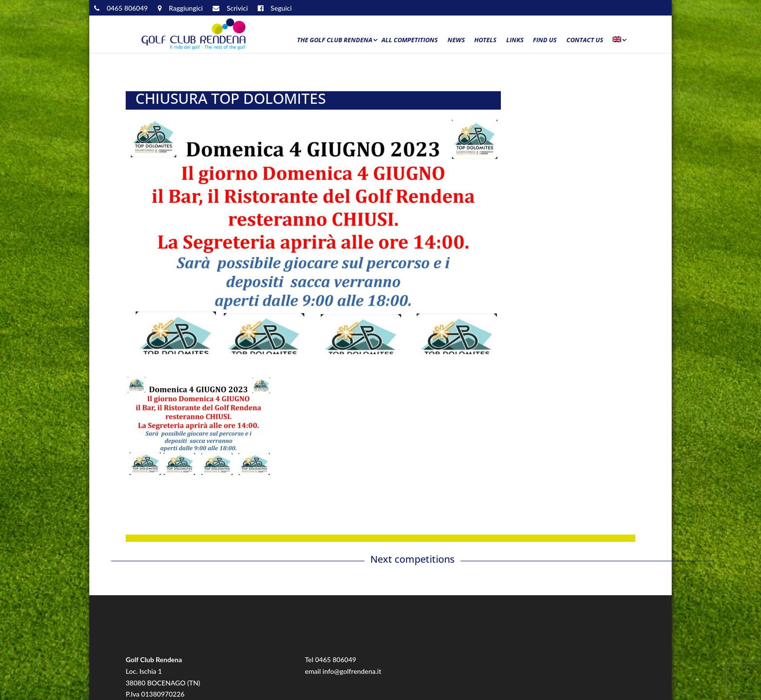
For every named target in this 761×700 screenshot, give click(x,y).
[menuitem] (619, 42)
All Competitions (410, 40)
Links (515, 40)
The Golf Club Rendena (335, 40)
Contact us (585, 40)
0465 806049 (336, 659)
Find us (545, 40)
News (456, 40)
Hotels (485, 40)
